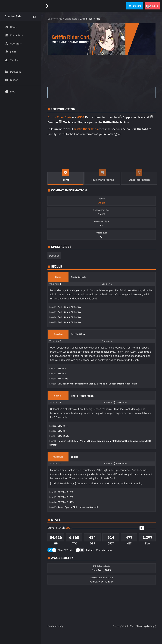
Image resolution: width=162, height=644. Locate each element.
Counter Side (55, 19)
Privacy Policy (55, 626)
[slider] (142, 528)
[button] (135, 6)
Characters (71, 19)
